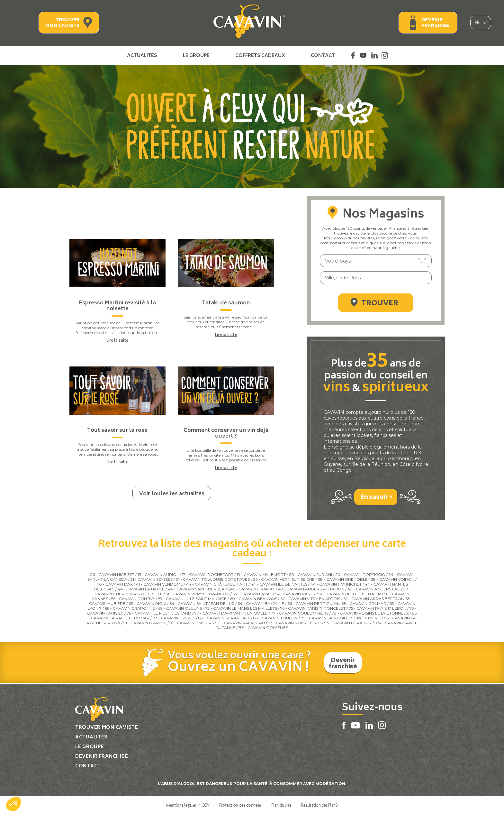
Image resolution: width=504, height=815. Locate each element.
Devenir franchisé (435, 23)
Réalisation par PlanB (319, 806)
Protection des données (240, 806)
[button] (14, 804)
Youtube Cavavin (363, 55)
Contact (323, 55)
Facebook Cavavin (353, 55)
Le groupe (196, 55)
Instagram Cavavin (385, 55)
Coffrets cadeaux (260, 55)
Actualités (142, 55)
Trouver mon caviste (62, 23)
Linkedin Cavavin (374, 55)
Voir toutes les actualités (172, 494)
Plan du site (281, 806)
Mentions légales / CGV (188, 806)
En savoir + (377, 499)
